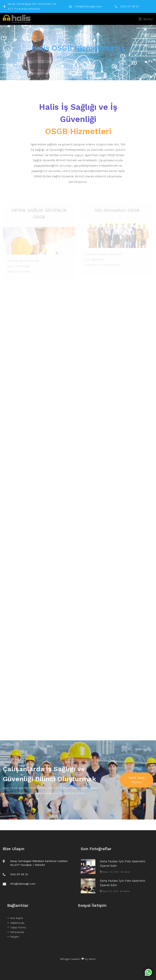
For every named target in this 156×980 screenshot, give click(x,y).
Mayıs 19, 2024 (109, 891)
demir (92, 959)
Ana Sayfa (15, 918)
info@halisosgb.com (88, 6)
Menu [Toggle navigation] (146, 19)
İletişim (13, 937)
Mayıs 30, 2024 (109, 872)
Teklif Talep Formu (137, 780)
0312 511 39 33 (130, 6)
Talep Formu (17, 927)
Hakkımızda (16, 923)
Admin (126, 872)
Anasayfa (65, 57)
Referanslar (16, 932)
